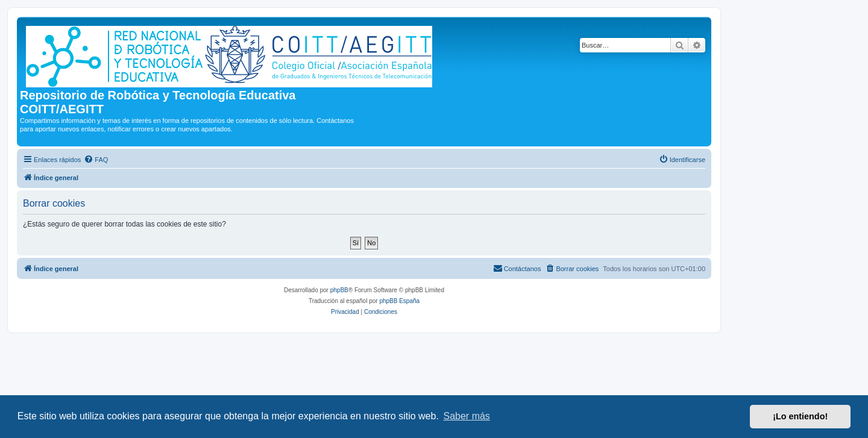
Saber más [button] (467, 416)
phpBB (339, 290)
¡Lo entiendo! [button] (800, 416)
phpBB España (399, 301)
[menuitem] (96, 160)
